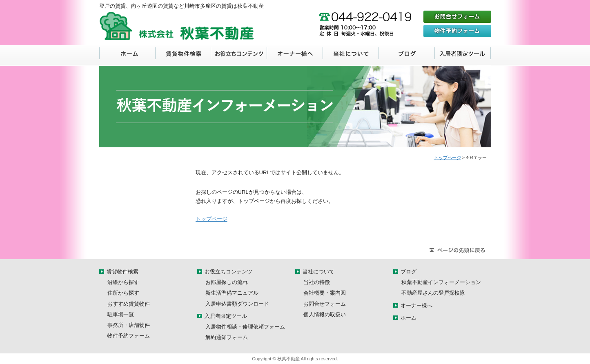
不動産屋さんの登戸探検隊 (433, 293)
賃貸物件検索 (183, 55)
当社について (351, 55)
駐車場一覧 (121, 314)
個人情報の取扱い (325, 314)
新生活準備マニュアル (232, 293)
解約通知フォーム (227, 337)
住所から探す (123, 293)
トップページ (448, 158)
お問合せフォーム (325, 304)
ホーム (127, 55)
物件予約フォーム (129, 336)
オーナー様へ (295, 55)
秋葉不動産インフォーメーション (441, 282)
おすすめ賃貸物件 (129, 304)
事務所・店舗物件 (129, 325)
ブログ (407, 55)
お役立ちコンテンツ (239, 55)
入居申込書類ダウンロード (237, 304)
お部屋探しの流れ (227, 282)
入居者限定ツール (463, 55)
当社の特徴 (317, 282)
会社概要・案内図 (325, 293)
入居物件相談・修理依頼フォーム (245, 327)
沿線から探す (123, 282)
